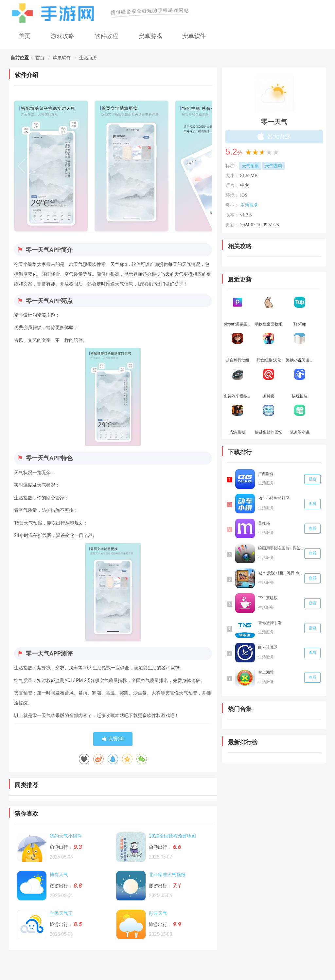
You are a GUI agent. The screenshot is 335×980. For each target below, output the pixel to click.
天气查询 (273, 166)
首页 (25, 36)
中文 (245, 185)
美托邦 (264, 523)
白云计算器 (268, 647)
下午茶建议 (268, 598)
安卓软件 (194, 36)
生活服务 (88, 58)
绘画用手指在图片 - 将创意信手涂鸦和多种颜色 (281, 548)
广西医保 (266, 474)
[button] (204, 166)
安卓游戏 (150, 36)
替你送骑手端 (270, 623)
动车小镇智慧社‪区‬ (274, 498)
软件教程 (106, 36)
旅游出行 (59, 847)
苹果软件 (62, 58)
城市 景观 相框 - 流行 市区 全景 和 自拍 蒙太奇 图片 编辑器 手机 (281, 573)
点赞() (113, 739)
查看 (312, 479)
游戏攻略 (62, 36)
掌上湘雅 (266, 672)
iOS (244, 195)
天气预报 (250, 166)
